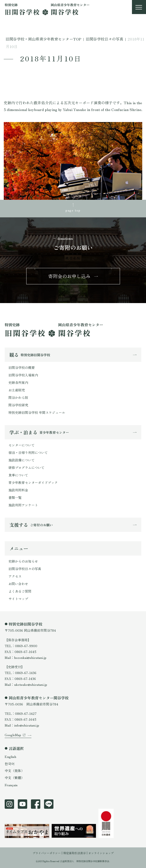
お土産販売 (17, 390)
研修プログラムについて (26, 467)
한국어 (10, 764)
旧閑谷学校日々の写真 (25, 569)
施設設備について (22, 460)
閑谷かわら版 (18, 397)
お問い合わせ (18, 584)
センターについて (22, 445)
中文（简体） (15, 771)
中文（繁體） (15, 778)
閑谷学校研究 (18, 405)
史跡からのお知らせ (23, 561)
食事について (18, 475)
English (10, 757)
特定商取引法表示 (75, 853)
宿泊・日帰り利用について (28, 453)
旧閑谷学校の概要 (22, 367)
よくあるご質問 (20, 591)
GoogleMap (13, 735)
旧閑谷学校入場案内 (23, 375)
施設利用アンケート (23, 505)
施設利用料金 (18, 490)
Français (11, 785)
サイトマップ (18, 599)
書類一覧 (15, 497)
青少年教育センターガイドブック (33, 482)
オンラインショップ (101, 853)
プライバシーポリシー (47, 853)
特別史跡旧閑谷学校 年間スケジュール (37, 412)
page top (73, 210)
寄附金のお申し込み (69, 276)
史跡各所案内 (18, 382)
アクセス (15, 576)
